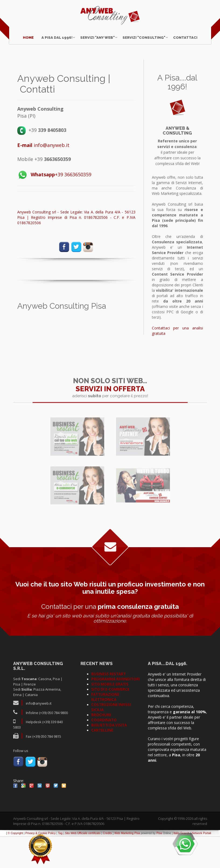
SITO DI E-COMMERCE (110, 721)
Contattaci (185, 33)
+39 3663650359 (61, 206)
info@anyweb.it (43, 177)
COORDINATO (104, 752)
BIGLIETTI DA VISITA (109, 757)
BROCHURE (101, 747)
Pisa (159, 865)
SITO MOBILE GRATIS (110, 716)
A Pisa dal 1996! (57, 33)
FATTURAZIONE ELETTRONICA (105, 729)
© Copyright (15, 865)
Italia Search (181, 865)
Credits (107, 865)
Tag (60, 865)
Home (28, 33)
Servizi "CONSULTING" (144, 33)
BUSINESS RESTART (109, 706)
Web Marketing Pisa (127, 865)
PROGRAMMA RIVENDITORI (116, 711)
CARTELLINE (102, 762)
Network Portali (201, 865)
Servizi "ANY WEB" (97, 33)
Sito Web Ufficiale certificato (83, 865)
